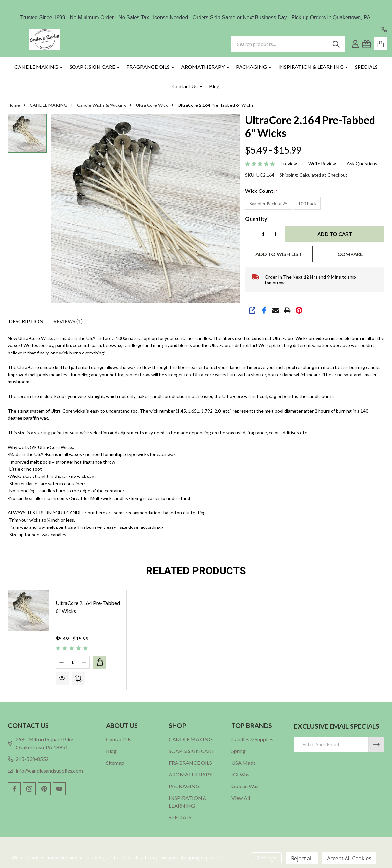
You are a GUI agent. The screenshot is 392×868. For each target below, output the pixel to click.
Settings (266, 858)
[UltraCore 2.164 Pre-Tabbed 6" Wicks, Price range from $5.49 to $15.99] (29, 611)
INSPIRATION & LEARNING (311, 67)
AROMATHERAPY (203, 67)
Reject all (302, 858)
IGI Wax (241, 774)
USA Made (244, 763)
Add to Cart (335, 234)
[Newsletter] (376, 744)
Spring (239, 751)
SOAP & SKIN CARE (92, 67)
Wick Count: (262, 191)
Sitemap (115, 763)
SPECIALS (366, 67)
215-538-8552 (28, 759)
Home (14, 105)
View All (241, 798)
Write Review (322, 164)
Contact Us (185, 86)
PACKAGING (251, 67)
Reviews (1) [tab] (68, 321)
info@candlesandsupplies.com (45, 770)
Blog (214, 86)
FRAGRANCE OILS (148, 67)
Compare (350, 254)
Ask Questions (362, 164)
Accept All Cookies (349, 858)
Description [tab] (26, 321)
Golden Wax (245, 786)
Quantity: (257, 219)
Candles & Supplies (252, 739)
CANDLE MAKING (36, 67)
